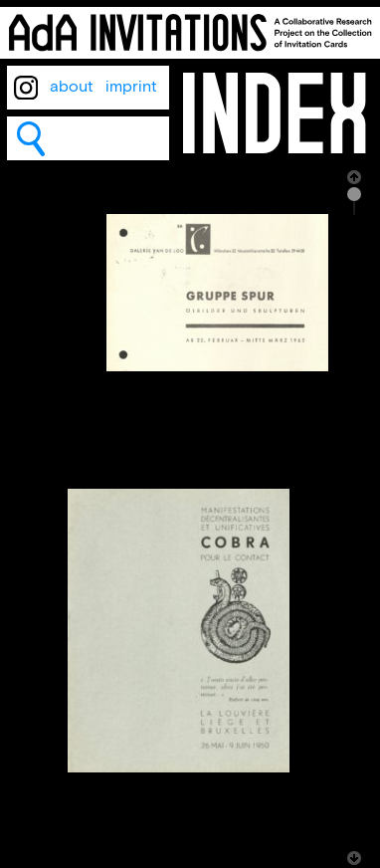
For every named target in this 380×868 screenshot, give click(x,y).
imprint (131, 87)
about (72, 87)
